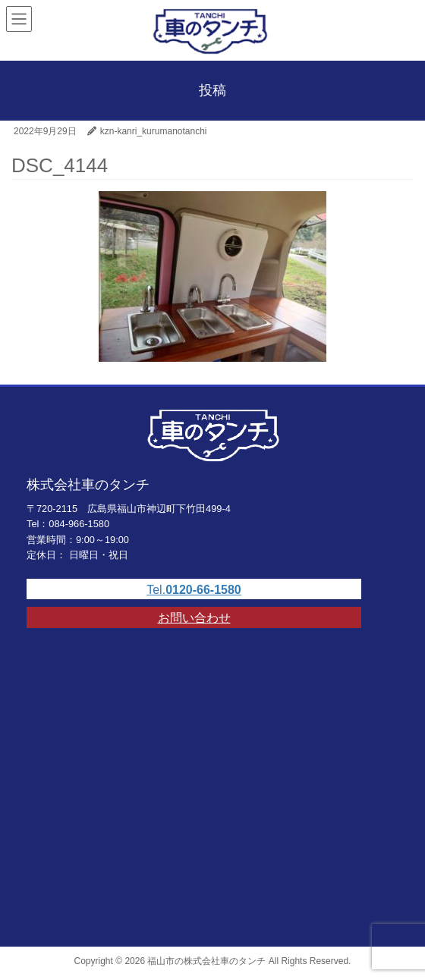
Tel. (194, 590)
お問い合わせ (194, 618)
